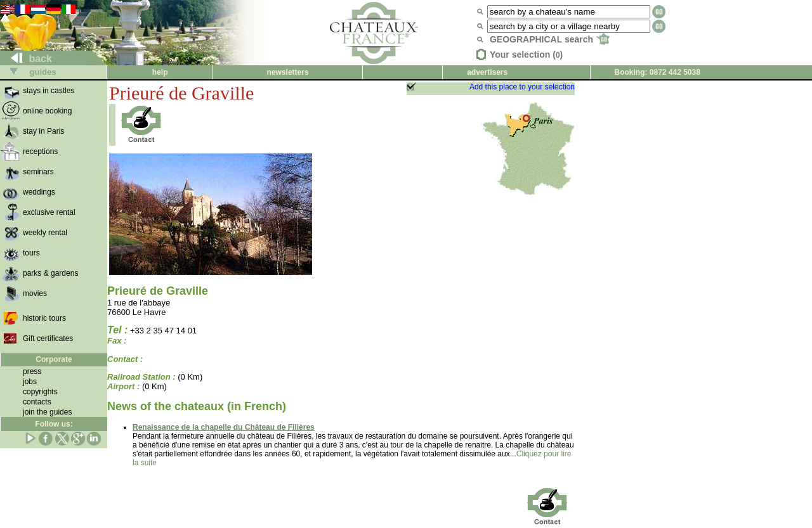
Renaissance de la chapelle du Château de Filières (224, 427)
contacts (37, 402)
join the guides (47, 412)
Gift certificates (48, 338)
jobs (30, 382)
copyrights (40, 392)
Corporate (54, 359)
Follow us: (54, 424)
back (26, 59)
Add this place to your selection (522, 87)
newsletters (288, 72)
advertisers (487, 72)
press (32, 371)
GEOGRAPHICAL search (550, 39)
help (160, 72)
